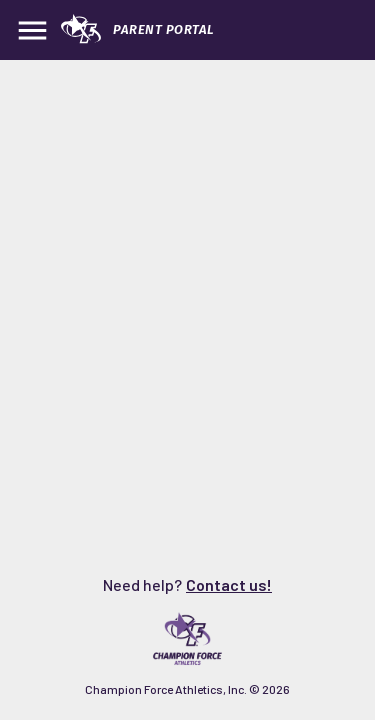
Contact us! (229, 584)
